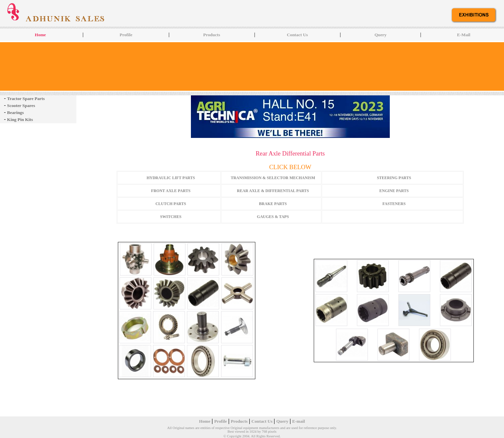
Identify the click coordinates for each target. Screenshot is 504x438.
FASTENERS (394, 204)
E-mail (299, 421)
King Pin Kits (20, 119)
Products (212, 35)
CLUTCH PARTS (171, 204)
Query (380, 35)
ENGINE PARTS (394, 191)
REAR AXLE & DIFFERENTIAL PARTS (273, 191)
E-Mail (464, 35)
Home (205, 421)
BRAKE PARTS (273, 204)
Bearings (15, 112)
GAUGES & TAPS (273, 217)
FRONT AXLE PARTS (171, 191)
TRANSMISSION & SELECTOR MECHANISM (273, 178)
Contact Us (297, 35)
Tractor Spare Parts (26, 99)
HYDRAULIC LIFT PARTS (171, 178)
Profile (126, 35)
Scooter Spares (21, 106)
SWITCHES (171, 217)
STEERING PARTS (394, 178)
